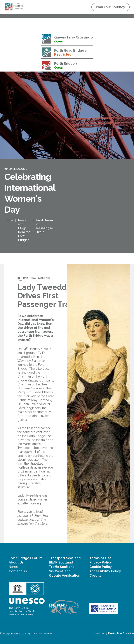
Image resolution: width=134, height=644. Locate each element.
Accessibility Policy (105, 571)
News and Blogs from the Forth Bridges (24, 230)
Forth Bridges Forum (26, 558)
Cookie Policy (101, 567)
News (13, 567)
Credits (95, 576)
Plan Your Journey (111, 7)
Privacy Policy (101, 562)
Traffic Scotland (62, 567)
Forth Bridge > (66, 64)
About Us (16, 562)
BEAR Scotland (61, 562)
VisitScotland (60, 571)
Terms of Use (100, 558)
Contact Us (18, 571)
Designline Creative (121, 633)
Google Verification (65, 576)
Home (9, 220)
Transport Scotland (65, 558)
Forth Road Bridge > (70, 51)
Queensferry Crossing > (74, 37)
